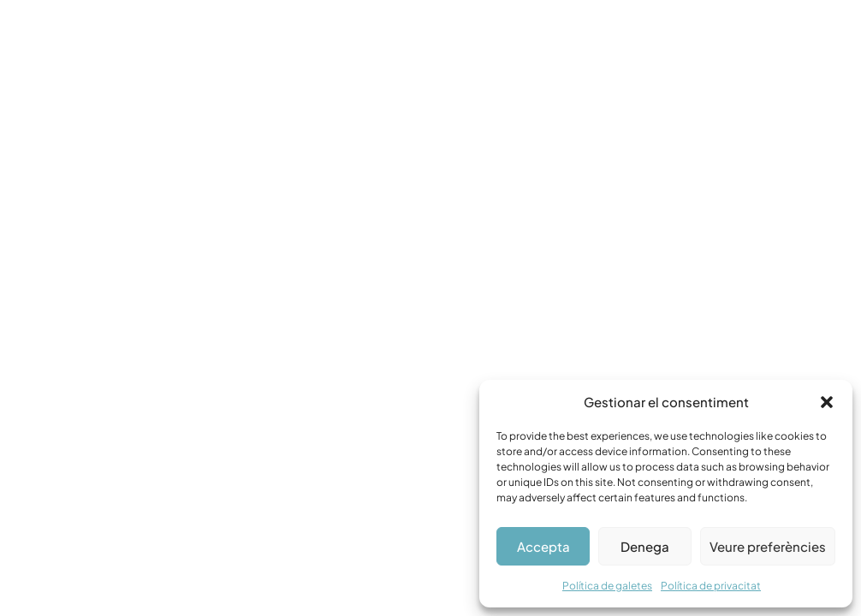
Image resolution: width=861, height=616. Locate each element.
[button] (827, 402)
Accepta (543, 546)
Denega (645, 546)
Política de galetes (607, 586)
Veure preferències (768, 546)
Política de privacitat (711, 586)
